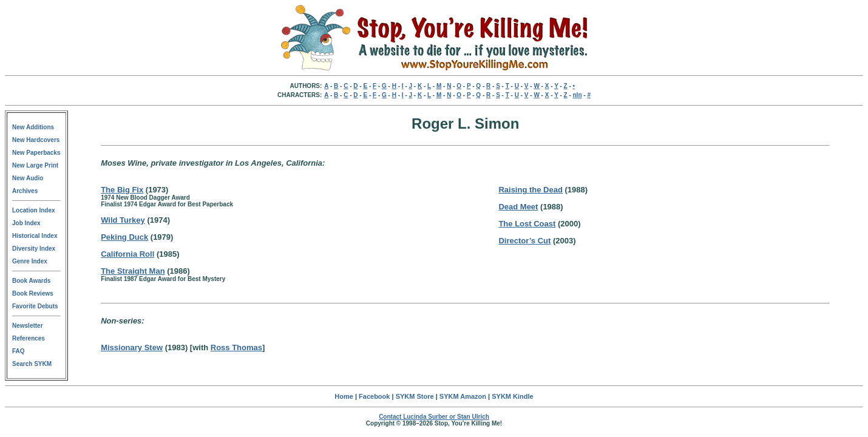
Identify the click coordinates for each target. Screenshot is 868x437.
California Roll (127, 254)
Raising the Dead (530, 190)
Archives (25, 191)
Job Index (26, 223)
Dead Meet (518, 207)
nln (578, 95)
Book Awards (31, 281)
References (29, 338)
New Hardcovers (36, 140)
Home (344, 396)
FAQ (19, 351)
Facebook (374, 396)
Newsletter (28, 326)
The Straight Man (133, 271)
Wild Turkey (123, 220)
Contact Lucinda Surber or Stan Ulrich (434, 417)
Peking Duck (124, 237)
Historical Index (35, 236)
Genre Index (30, 261)
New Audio (28, 178)
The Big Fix (122, 190)
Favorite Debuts (35, 306)
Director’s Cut (524, 241)
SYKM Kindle (512, 396)
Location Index (34, 210)
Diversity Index (34, 249)
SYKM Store (415, 396)
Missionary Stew (132, 347)
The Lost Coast (527, 224)
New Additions (33, 127)
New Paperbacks (36, 153)
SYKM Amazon (463, 396)
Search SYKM (32, 364)
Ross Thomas (236, 347)
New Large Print (35, 165)
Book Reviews (33, 293)
